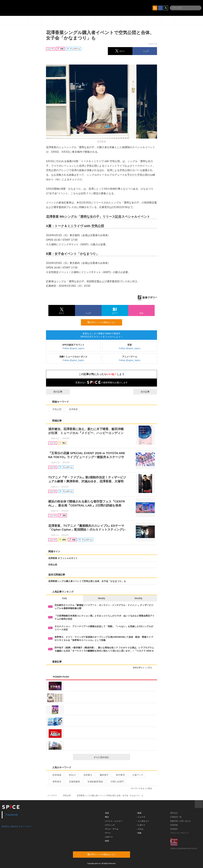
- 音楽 (106, 813)
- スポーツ (108, 837)
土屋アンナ (136, 775)
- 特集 (139, 833)
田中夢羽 (119, 775)
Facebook (12, 815)
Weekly (101, 598)
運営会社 (174, 813)
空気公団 (56, 409)
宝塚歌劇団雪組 (94, 782)
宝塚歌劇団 (73, 782)
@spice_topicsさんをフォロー (17, 826)
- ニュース (141, 817)
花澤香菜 (72, 409)
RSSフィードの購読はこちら (104, 322)
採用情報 (174, 825)
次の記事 (148, 392)
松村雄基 (56, 775)
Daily (64, 598)
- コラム (140, 829)
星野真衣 (56, 782)
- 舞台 (106, 817)
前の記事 (55, 392)
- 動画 (139, 813)
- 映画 (106, 841)
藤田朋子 (103, 775)
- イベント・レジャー (113, 821)
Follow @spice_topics (73, 348)
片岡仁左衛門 (116, 782)
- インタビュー (143, 821)
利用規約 (174, 829)
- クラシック (109, 825)
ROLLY (71, 775)
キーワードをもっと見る (143, 788)
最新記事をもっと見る (144, 668)
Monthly (139, 598)
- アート (107, 833)
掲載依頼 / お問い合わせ (180, 821)
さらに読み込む (111, 757)
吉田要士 (87, 775)
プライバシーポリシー (180, 833)
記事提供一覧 (176, 817)
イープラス (52, 796)
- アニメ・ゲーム (111, 829)
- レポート (141, 825)
